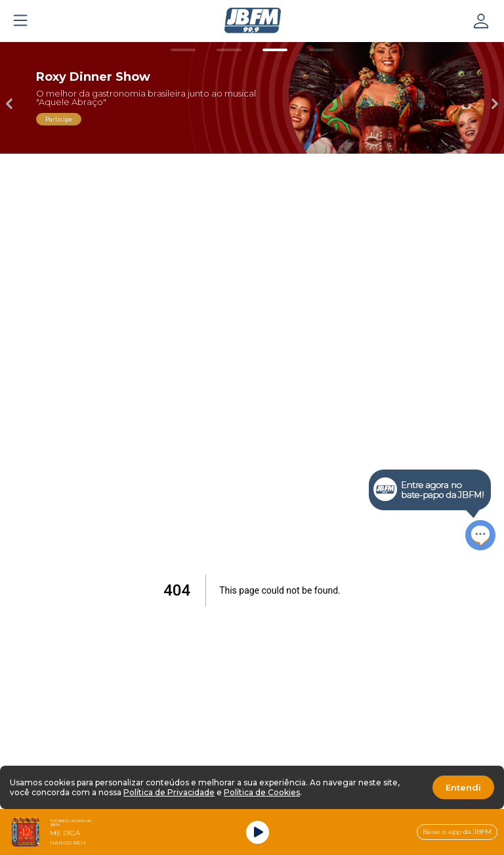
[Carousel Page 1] (183, 50)
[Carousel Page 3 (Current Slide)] (275, 50)
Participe (59, 119)
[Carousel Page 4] (321, 50)
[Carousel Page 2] (229, 50)
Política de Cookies (262, 792)
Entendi (463, 787)
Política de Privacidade (169, 792)
